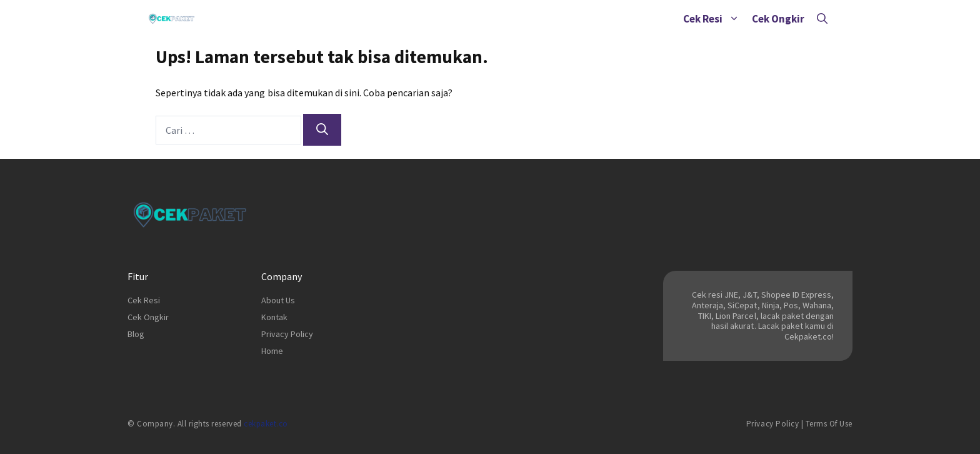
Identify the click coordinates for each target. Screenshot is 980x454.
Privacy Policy (287, 334)
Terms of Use (829, 424)
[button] (734, 19)
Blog (136, 334)
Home (272, 351)
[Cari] (322, 130)
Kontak (274, 317)
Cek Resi (714, 19)
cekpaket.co (266, 424)
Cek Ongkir (778, 19)
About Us (278, 300)
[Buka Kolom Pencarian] (822, 19)
